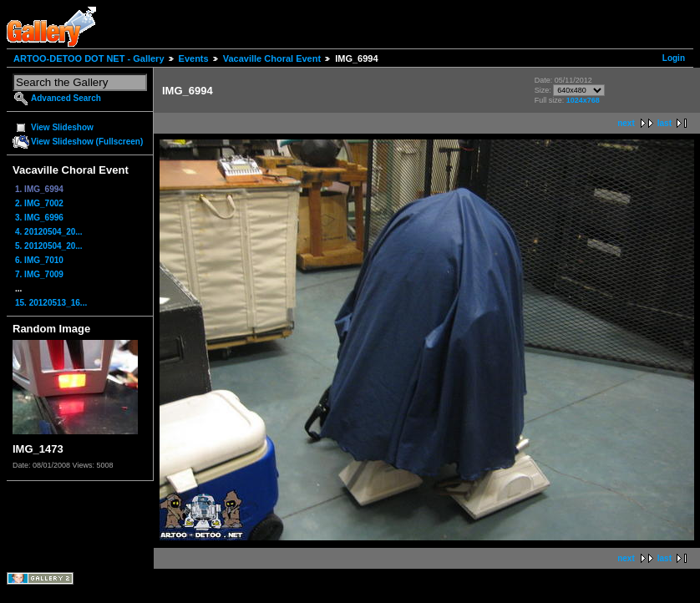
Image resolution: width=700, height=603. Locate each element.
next (626, 123)
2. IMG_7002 (39, 203)
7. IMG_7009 (39, 274)
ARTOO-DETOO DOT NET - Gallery (89, 58)
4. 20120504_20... (49, 232)
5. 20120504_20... (49, 246)
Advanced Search (66, 98)
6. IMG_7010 (39, 260)
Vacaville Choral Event (272, 58)
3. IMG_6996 (39, 218)
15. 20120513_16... (51, 303)
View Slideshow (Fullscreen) (87, 142)
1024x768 (583, 100)
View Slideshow (62, 127)
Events (194, 58)
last (664, 123)
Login (674, 58)
